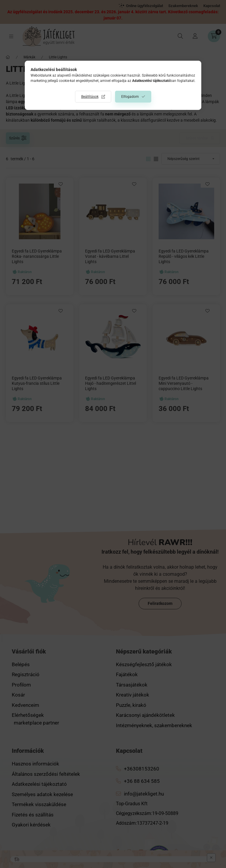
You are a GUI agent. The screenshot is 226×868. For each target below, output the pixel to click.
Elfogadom (130, 97)
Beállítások (90, 97)
